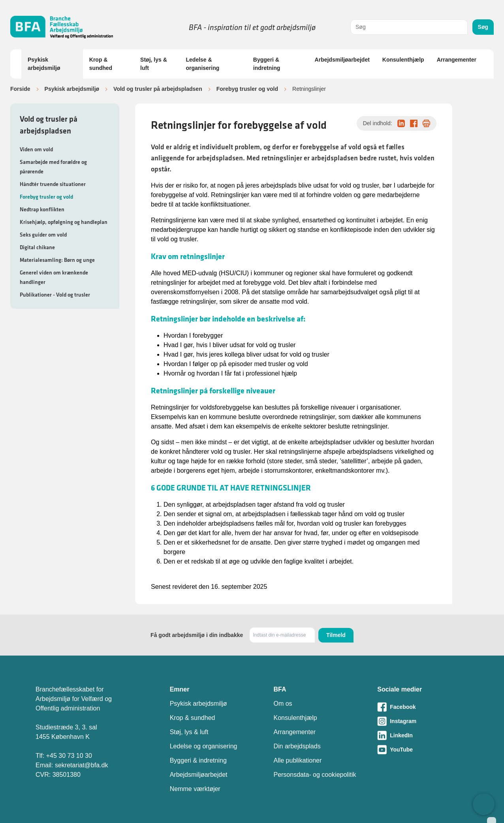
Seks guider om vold (43, 235)
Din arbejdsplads (297, 746)
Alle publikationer (297, 760)
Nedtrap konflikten (42, 209)
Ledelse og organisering (204, 746)
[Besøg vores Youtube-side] (423, 750)
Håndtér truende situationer (53, 184)
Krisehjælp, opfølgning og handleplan (64, 222)
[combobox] (409, 27)
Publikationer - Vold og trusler (55, 295)
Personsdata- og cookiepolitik (315, 775)
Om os (283, 704)
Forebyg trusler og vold (247, 89)
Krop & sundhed (101, 64)
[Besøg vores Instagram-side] (423, 721)
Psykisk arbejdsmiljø (44, 64)
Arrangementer (457, 60)
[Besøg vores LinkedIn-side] (423, 735)
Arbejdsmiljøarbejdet (342, 60)
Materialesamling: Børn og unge (57, 260)
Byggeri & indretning (267, 64)
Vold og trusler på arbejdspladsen (158, 89)
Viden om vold (36, 149)
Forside (20, 89)
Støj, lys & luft (154, 64)
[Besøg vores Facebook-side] (423, 707)
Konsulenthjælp (403, 60)
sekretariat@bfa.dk (82, 765)
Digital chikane (37, 247)
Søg (483, 27)
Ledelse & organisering (203, 64)
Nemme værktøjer (195, 789)
